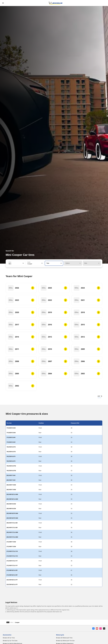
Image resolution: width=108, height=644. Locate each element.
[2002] (21, 386)
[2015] (87, 325)
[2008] (21, 361)
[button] (23, 263)
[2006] (87, 361)
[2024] (87, 288)
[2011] (21, 349)
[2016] (54, 325)
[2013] (54, 337)
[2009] (87, 349)
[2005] (21, 374)
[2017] (21, 325)
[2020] (21, 312)
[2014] (21, 337)
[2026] (21, 288)
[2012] (87, 337)
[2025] (54, 288)
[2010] (54, 349)
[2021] (87, 300)
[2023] (21, 300)
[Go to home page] (56, 3)
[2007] (54, 361)
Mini (12, 622)
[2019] (54, 312)
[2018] (87, 312)
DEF (100, 396)
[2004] (54, 374)
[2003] (87, 374)
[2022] (54, 300)
